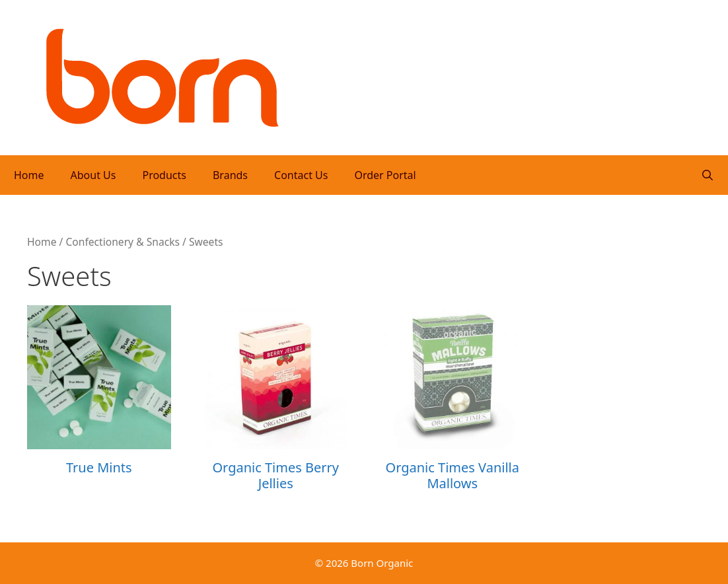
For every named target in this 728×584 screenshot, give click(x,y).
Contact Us (301, 175)
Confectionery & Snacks (123, 242)
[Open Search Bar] (707, 175)
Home (29, 175)
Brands (230, 175)
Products (164, 175)
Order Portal (385, 175)
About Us (93, 175)
